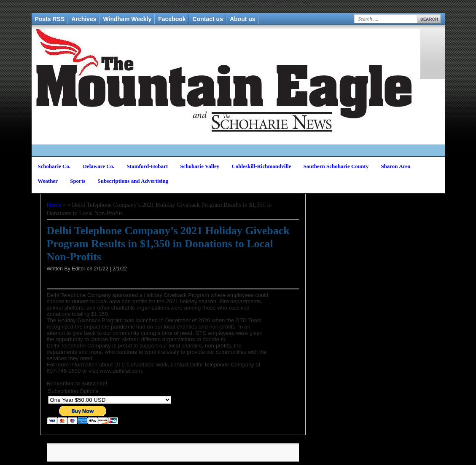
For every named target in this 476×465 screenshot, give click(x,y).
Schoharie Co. (54, 166)
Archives (84, 19)
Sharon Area (395, 166)
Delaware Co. (99, 166)
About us (243, 19)
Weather (48, 181)
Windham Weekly (127, 19)
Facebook (172, 19)
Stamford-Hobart (148, 166)
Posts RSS (50, 19)
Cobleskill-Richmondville (261, 166)
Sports (78, 181)
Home (54, 205)
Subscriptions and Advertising (133, 181)
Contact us (208, 19)
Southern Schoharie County (336, 166)
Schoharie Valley (200, 166)
